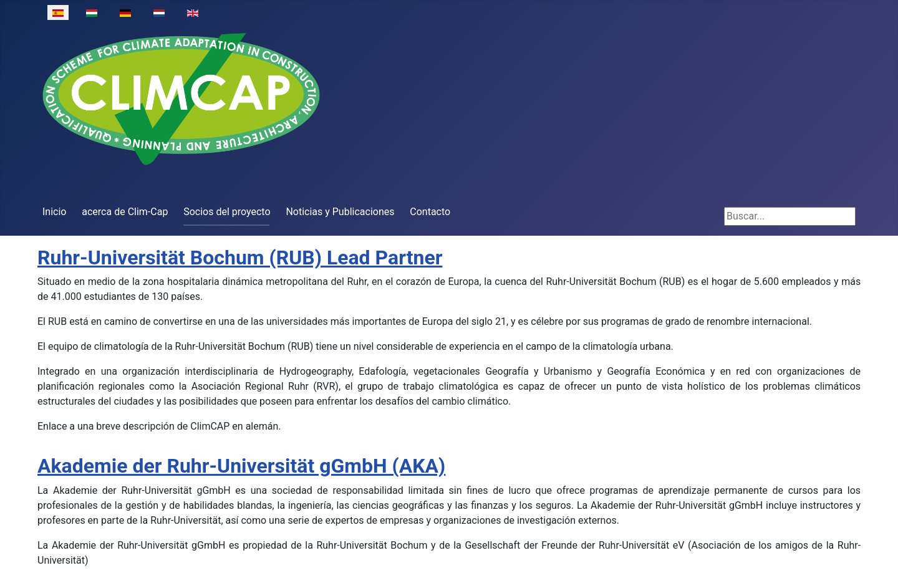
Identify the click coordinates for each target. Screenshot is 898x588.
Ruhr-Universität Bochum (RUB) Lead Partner (240, 258)
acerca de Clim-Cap (125, 212)
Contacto (430, 212)
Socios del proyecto (227, 212)
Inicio (54, 212)
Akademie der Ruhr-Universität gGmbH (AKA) (241, 466)
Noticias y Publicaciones (340, 212)
